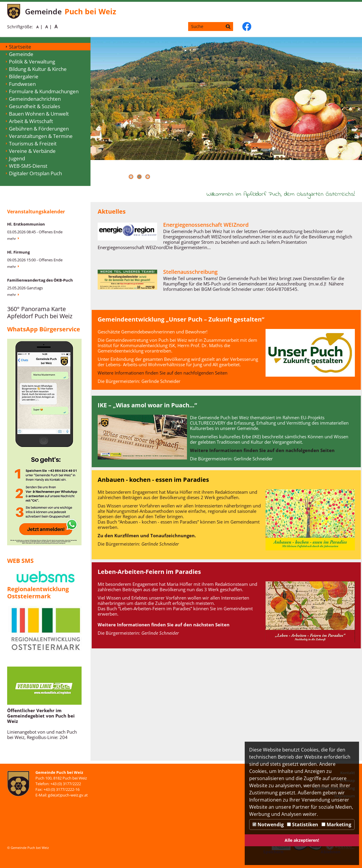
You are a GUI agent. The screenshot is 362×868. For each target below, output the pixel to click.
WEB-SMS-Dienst (28, 166)
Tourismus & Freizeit (33, 143)
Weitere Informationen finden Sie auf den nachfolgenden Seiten (163, 373)
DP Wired (350, 861)
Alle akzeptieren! (302, 840)
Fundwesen (22, 84)
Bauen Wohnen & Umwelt (39, 114)
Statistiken (303, 824)
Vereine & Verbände (32, 151)
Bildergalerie (24, 76)
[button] (131, 177)
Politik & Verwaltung (32, 62)
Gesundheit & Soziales (35, 106)
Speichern (273, 852)
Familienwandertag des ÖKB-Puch (40, 280)
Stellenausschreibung (190, 272)
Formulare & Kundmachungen (44, 91)
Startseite (20, 47)
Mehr (12, 239)
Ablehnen (330, 852)
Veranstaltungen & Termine (41, 136)
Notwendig (268, 824)
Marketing (336, 824)
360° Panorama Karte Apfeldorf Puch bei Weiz (40, 312)
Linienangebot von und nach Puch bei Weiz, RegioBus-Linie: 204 (42, 735)
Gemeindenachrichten (35, 99)
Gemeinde (21, 54)
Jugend (17, 158)
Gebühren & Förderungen (39, 129)
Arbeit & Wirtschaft (31, 121)
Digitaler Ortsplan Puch (35, 173)
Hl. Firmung (18, 252)
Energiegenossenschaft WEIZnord (206, 225)
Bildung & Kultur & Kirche (38, 69)
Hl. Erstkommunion (26, 224)
